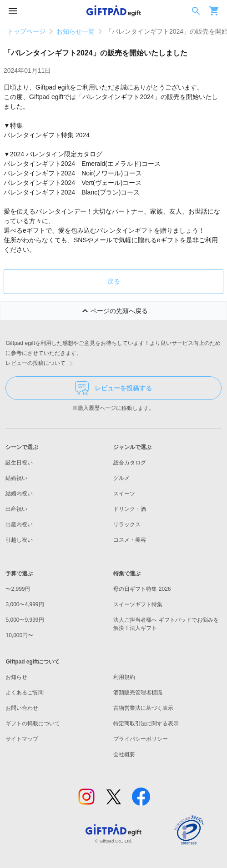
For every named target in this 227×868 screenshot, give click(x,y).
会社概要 (124, 754)
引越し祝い (19, 540)
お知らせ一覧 (76, 31)
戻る (114, 281)
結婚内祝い (19, 494)
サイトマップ (22, 739)
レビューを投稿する (113, 388)
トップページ (26, 31)
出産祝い (16, 509)
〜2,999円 (18, 589)
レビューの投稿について (41, 364)
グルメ (121, 478)
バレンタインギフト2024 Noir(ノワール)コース (73, 173)
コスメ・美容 (130, 540)
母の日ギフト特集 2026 (142, 589)
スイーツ (124, 494)
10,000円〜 (19, 635)
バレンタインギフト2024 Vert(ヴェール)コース (73, 183)
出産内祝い (19, 524)
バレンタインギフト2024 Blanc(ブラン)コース (72, 192)
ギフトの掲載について (33, 723)
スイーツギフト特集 (138, 604)
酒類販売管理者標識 (138, 693)
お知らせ (16, 677)
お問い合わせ (22, 708)
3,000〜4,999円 (25, 604)
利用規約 (124, 677)
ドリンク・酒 (130, 509)
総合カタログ (130, 463)
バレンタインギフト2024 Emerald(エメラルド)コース (82, 164)
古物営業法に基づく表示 (143, 708)
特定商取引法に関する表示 (146, 723)
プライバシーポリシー (141, 739)
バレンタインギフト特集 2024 (47, 135)
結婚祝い (16, 478)
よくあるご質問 (25, 693)
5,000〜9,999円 (25, 620)
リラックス (127, 524)
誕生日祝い (19, 463)
